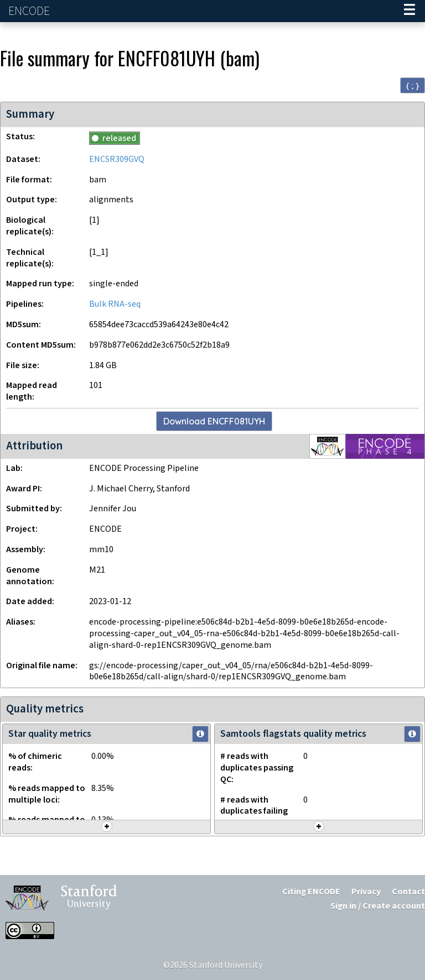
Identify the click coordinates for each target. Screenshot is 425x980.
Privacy (366, 892)
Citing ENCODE (311, 892)
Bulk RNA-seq (115, 304)
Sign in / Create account (378, 906)
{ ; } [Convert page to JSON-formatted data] (413, 86)
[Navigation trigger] (410, 11)
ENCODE (30, 11)
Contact (408, 892)
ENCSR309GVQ (117, 159)
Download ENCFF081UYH (214, 421)
